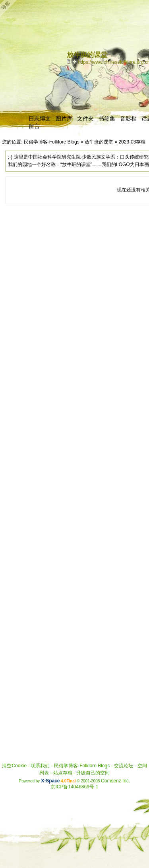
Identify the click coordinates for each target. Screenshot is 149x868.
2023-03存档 (132, 142)
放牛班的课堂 (99, 142)
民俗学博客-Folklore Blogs (52, 142)
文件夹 (85, 119)
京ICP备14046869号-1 (74, 787)
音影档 (128, 119)
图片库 (64, 119)
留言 (34, 126)
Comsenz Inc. (115, 781)
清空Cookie (14, 766)
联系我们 (40, 766)
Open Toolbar (10, 9)
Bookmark (75, 61)
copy (70, 61)
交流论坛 (124, 766)
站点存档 (63, 773)
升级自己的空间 (93, 773)
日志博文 (40, 119)
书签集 (107, 119)
